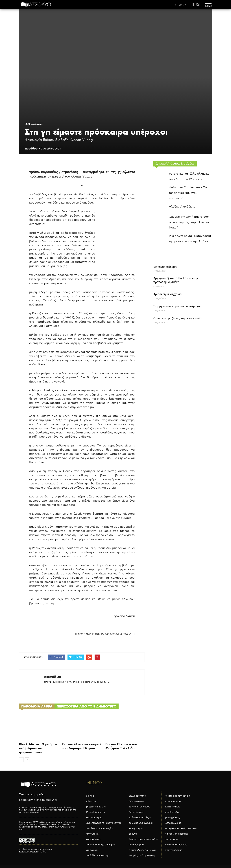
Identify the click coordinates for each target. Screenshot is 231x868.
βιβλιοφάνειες (34, 124)
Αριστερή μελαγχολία (167, 294)
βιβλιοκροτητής (137, 796)
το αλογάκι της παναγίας (100, 828)
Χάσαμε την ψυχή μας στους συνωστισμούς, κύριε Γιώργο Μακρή (189, 222)
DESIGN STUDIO (33, 852)
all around (92, 801)
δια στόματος (136, 812)
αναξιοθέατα (93, 839)
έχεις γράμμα (136, 845)
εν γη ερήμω (136, 828)
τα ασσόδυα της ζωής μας (101, 845)
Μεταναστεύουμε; (165, 267)
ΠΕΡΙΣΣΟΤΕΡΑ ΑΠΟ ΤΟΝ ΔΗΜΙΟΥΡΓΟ (87, 706)
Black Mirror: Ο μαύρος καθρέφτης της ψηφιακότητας (38, 748)
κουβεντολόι (172, 812)
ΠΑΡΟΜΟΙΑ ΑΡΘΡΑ (37, 706)
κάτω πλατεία (173, 807)
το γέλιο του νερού (140, 807)
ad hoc (90, 796)
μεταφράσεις (173, 818)
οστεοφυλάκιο (173, 823)
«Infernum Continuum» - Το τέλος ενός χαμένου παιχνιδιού (188, 193)
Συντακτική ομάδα (32, 795)
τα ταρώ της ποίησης (177, 834)
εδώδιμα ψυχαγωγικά (141, 823)
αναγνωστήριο (94, 818)
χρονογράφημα (174, 850)
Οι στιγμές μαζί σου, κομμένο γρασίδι (178, 318)
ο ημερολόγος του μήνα (142, 850)
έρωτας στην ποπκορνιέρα (143, 839)
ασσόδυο (31, 148)
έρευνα (133, 834)
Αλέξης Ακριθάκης (182, 207)
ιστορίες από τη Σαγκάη (142, 856)
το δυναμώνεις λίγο (140, 818)
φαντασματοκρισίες (176, 845)
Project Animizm (96, 812)
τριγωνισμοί (172, 839)
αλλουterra (92, 834)
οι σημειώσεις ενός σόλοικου (181, 828)
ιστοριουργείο (173, 801)
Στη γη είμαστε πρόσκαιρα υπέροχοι (177, 306)
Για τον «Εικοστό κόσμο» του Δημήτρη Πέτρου (82, 746)
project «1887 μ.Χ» (96, 807)
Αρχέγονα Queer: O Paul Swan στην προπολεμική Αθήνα (176, 280)
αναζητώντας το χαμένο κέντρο (104, 823)
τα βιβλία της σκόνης (98, 856)
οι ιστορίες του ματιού (178, 796)
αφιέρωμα (92, 850)
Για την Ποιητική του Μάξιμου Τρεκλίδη (121, 746)
